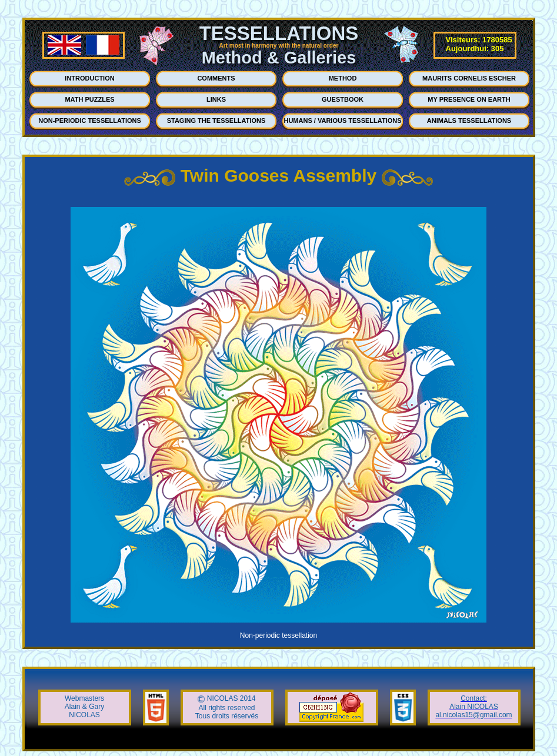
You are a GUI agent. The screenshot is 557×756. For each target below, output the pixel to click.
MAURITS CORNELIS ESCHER (469, 78)
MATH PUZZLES (89, 99)
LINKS (216, 99)
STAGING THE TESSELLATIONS (216, 121)
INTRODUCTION (89, 78)
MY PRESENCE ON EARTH (469, 99)
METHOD (343, 78)
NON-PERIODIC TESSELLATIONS (90, 121)
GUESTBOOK (343, 99)
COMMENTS (216, 78)
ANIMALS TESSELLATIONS (469, 121)
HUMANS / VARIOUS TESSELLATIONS (342, 121)
